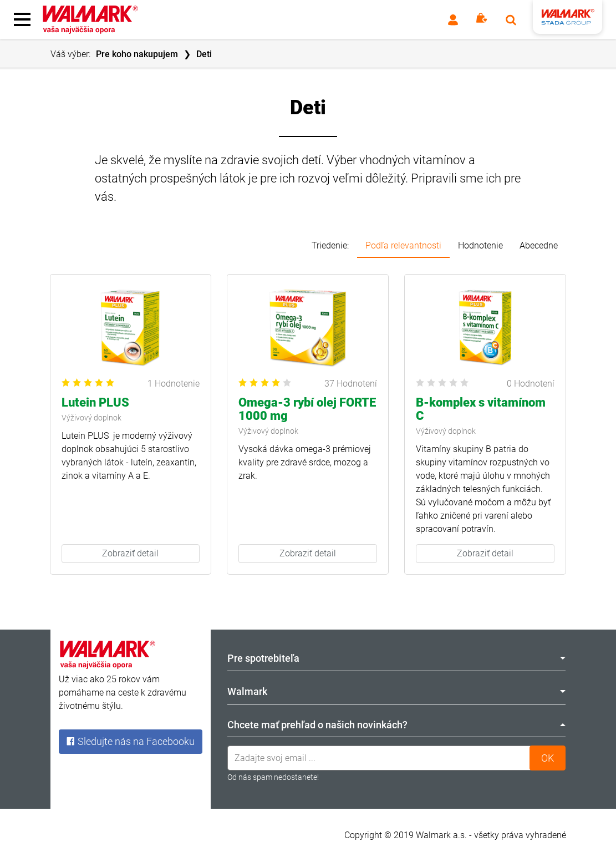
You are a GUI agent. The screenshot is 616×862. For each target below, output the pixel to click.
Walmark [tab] (396, 691)
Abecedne (539, 245)
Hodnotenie (480, 245)
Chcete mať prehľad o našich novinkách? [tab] (396, 725)
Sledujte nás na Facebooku (130, 741)
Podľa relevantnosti (403, 245)
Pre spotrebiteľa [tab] (396, 658)
